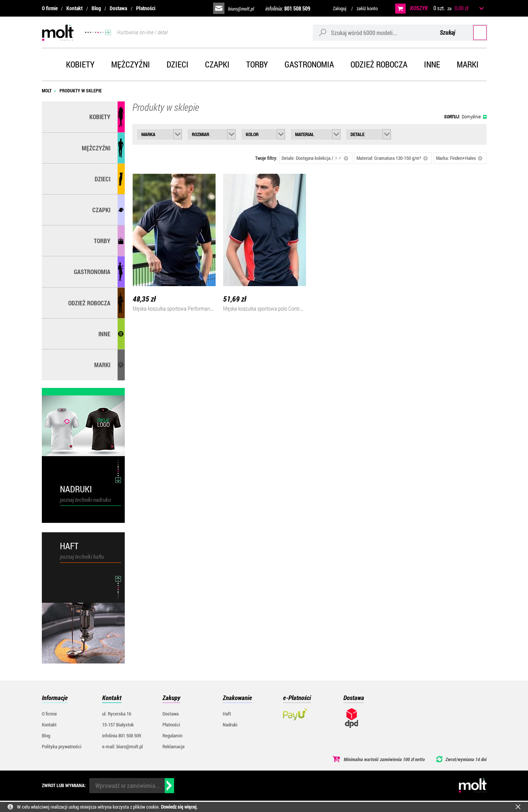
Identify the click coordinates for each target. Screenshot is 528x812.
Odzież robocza (379, 64)
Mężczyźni (131, 64)
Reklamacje (174, 746)
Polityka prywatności (62, 746)
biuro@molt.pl (241, 9)
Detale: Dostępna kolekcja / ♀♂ (315, 158)
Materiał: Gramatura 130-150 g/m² (392, 158)
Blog (96, 8)
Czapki (217, 64)
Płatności (146, 8)
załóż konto (367, 8)
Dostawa (118, 8)
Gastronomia (309, 64)
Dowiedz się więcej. (179, 807)
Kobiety (80, 64)
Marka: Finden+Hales (459, 158)
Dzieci (178, 64)
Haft (227, 714)
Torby (257, 64)
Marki (468, 64)
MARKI (102, 365)
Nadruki (230, 725)
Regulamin (172, 735)
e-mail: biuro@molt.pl (122, 746)
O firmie (50, 8)
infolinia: (288, 8)
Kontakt (74, 8)
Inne (432, 64)
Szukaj (472, 32)
